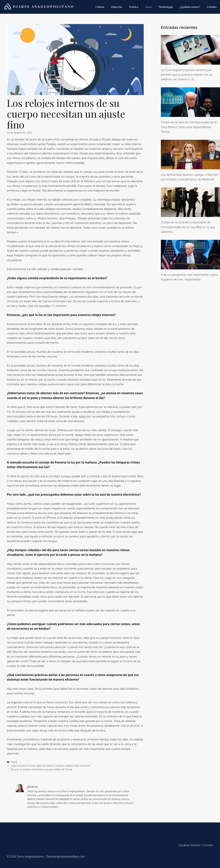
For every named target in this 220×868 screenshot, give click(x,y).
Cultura (100, 7)
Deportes (117, 7)
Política (134, 7)
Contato (212, 7)
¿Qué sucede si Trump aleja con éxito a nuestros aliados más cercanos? (51, 766)
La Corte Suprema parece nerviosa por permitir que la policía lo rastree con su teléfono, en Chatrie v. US (187, 75)
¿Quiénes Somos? (189, 845)
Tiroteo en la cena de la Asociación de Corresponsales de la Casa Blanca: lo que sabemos (188, 227)
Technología (166, 7)
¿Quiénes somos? (190, 7)
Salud (148, 7)
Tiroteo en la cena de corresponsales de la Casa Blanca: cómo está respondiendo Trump (189, 127)
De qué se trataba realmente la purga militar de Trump (42, 769)
